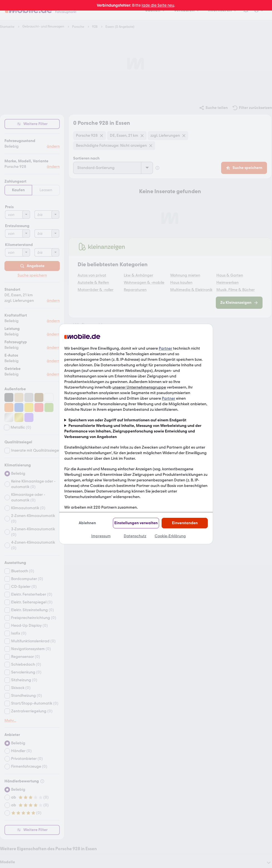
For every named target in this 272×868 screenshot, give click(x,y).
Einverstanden (185, 523)
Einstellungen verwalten (136, 523)
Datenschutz (135, 536)
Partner (165, 348)
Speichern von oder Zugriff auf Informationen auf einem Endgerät (127, 420)
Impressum (101, 536)
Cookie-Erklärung (170, 536)
